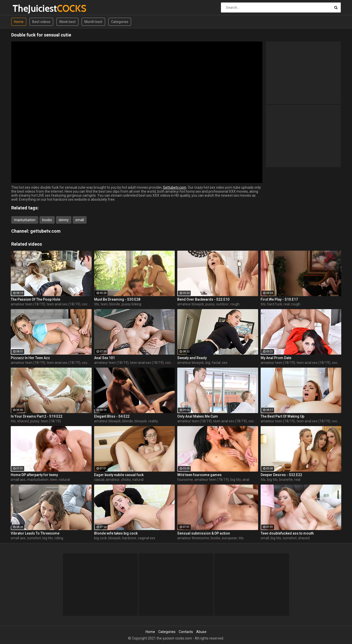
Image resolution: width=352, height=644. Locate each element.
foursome (185, 480)
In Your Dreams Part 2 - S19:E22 (37, 416)
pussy (210, 304)
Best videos (41, 22)
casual (99, 480)
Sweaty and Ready (192, 358)
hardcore (129, 538)
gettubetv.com (45, 231)
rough (235, 304)
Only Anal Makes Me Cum (198, 416)
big (208, 363)
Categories (120, 22)
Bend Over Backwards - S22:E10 (203, 299)
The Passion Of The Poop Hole (35, 299)
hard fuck (275, 304)
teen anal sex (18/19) (64, 304)
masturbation (25, 220)
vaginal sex (147, 538)
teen (104, 304)
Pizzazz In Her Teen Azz (30, 358)
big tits (236, 480)
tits (97, 304)
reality (153, 421)
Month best (93, 22)
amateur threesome (193, 538)
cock (86, 304)
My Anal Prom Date (276, 358)
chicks (126, 480)
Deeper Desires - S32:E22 (281, 475)
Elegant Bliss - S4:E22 (112, 416)
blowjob (141, 421)
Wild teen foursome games (199, 475)
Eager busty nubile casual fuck (119, 475)
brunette (286, 480)
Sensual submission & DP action (204, 533)
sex (225, 363)
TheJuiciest (26, 8)
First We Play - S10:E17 (279, 299)
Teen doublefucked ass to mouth (287, 533)
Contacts (186, 632)
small (80, 220)
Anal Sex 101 (104, 358)
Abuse (201, 632)
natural (64, 480)
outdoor (222, 304)
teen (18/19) (51, 421)
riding (59, 538)
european (230, 538)
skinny (64, 220)
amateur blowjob (191, 304)
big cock (100, 538)
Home (19, 22)
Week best (67, 22)
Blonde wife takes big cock (116, 533)
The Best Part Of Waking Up (282, 416)
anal (246, 480)
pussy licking (131, 304)
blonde (115, 304)
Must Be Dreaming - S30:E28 (117, 299)
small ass (18, 480)
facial (216, 363)
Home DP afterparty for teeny (34, 475)
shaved (23, 421)
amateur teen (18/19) (28, 304)
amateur (113, 480)
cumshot (34, 538)
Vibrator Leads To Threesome (35, 533)
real (287, 304)
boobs (47, 220)
